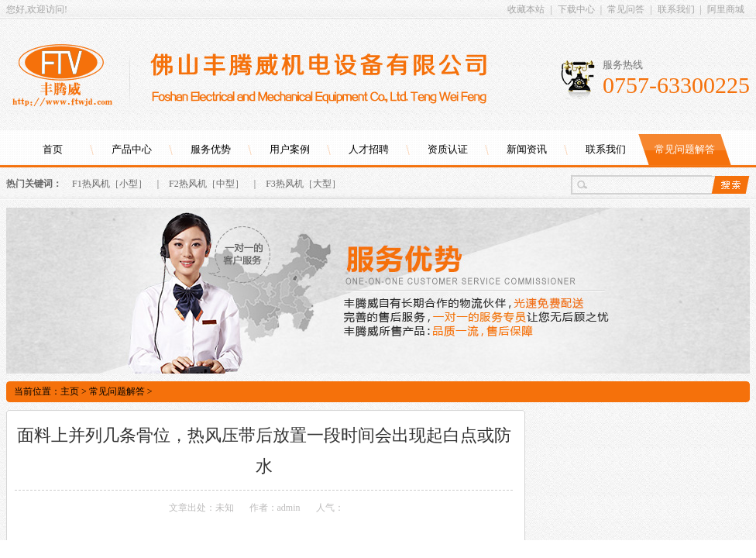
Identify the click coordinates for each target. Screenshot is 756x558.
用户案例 (290, 149)
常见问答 (626, 9)
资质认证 (448, 149)
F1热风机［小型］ (110, 184)
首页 (53, 149)
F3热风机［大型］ (303, 184)
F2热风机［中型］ (206, 184)
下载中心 (576, 9)
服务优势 (211, 149)
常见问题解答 (685, 149)
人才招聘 (369, 149)
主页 (70, 391)
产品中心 (132, 149)
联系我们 (676, 9)
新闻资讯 (527, 149)
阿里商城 (726, 9)
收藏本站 (526, 9)
